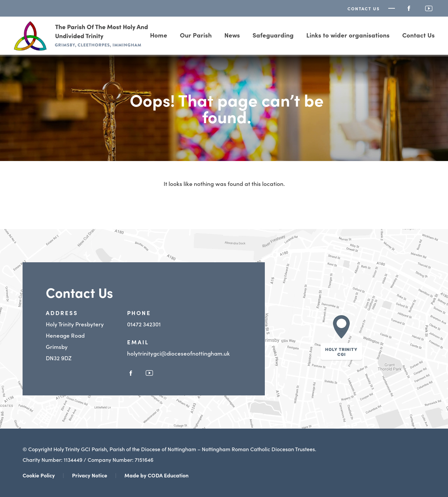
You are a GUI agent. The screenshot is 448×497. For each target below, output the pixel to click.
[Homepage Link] (81, 48)
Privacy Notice (90, 475)
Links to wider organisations (348, 35)
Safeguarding (273, 35)
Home (159, 35)
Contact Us (364, 8)
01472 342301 (144, 324)
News (232, 35)
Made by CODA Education (156, 475)
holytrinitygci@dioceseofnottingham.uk (178, 353)
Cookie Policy (39, 475)
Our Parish (196, 35)
